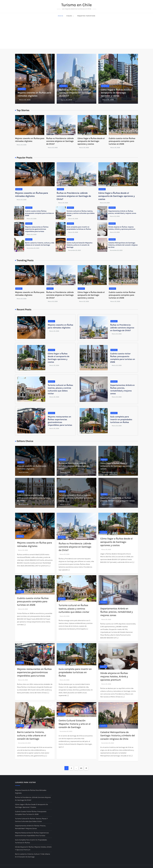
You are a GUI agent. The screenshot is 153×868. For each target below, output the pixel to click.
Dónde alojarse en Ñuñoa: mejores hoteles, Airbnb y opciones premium (114, 676)
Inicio (60, 16)
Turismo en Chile (76, 5)
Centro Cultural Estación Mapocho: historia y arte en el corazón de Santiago (80, 245)
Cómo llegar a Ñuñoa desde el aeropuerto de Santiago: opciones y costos (117, 93)
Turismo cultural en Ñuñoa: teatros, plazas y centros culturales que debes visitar (81, 213)
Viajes (70, 16)
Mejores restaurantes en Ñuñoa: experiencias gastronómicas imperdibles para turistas (37, 229)
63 (82, 768)
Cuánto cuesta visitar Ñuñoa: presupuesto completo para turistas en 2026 (122, 141)
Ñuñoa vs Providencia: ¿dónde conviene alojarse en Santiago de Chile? (75, 93)
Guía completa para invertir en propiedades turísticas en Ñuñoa (121, 419)
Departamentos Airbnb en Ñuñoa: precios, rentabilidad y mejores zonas (117, 612)
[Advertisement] (77, 34)
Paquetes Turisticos (86, 16)
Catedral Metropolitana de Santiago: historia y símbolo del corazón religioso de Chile (123, 245)
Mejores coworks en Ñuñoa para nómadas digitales (31, 792)
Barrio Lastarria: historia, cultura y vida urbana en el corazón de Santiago (32, 735)
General (22, 89)
